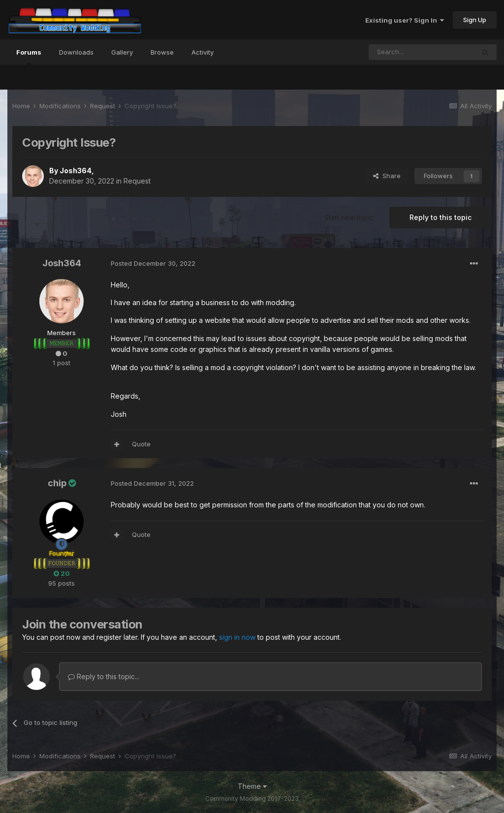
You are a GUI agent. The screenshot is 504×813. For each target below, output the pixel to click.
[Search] (422, 52)
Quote (141, 444)
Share (387, 176)
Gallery (122, 52)
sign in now (237, 637)
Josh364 (76, 171)
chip (57, 483)
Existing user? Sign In (405, 20)
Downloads (76, 52)
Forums (29, 57)
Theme (252, 786)
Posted (153, 263)
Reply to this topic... (104, 676)
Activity (203, 52)
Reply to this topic (441, 217)
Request (137, 181)
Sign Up (475, 20)
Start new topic (349, 217)
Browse (162, 52)
